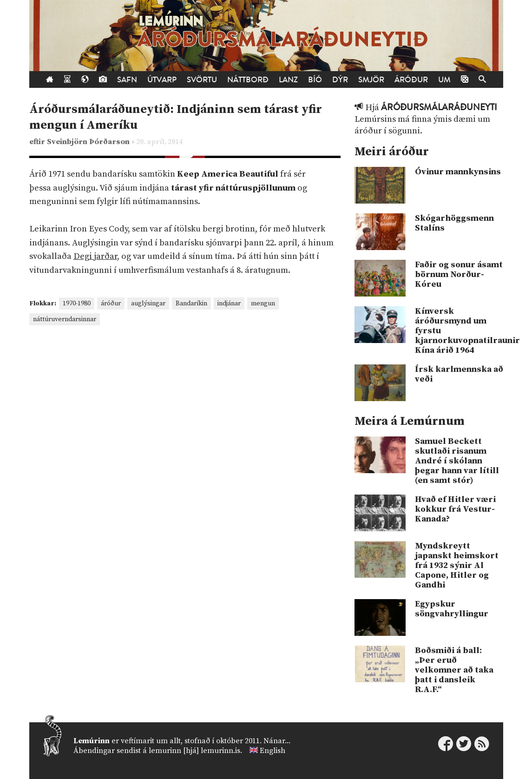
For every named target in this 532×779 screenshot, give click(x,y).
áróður (111, 304)
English (273, 751)
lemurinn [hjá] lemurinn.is (194, 751)
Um (444, 80)
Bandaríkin (191, 304)
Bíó (315, 80)
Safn (127, 80)
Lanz (288, 80)
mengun (263, 304)
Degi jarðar (95, 256)
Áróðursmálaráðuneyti (439, 107)
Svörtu (202, 80)
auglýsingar (148, 304)
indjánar (229, 304)
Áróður (411, 80)
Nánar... (277, 741)
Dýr (340, 80)
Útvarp (162, 80)
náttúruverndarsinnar (65, 319)
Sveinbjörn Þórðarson (89, 142)
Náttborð (248, 80)
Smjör (371, 80)
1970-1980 (77, 304)
